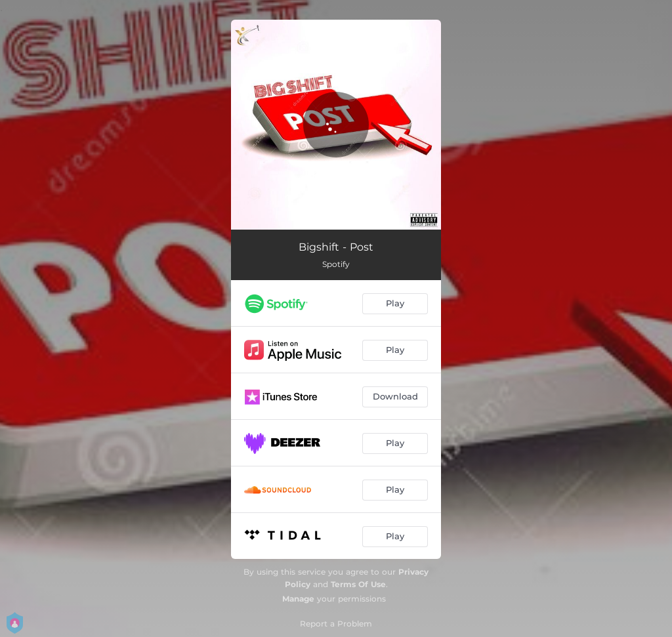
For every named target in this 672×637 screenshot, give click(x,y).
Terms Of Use (358, 584)
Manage (298, 599)
